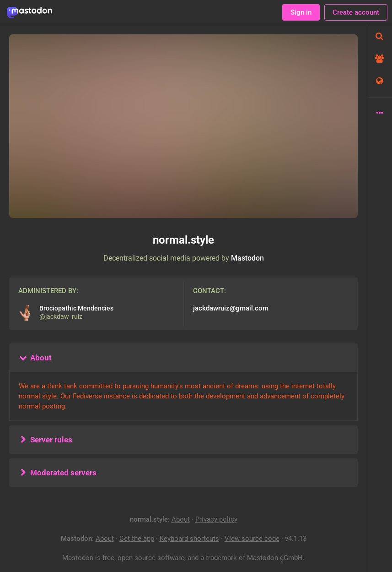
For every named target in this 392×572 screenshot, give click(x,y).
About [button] (35, 358)
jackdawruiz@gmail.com (231, 308)
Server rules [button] (45, 440)
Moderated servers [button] (57, 473)
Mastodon (247, 258)
